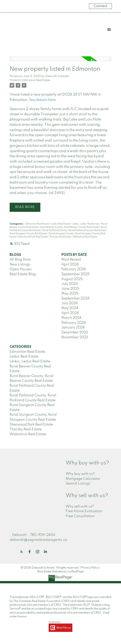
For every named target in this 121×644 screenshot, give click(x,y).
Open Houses (21, 269)
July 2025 (70, 284)
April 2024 (70, 313)
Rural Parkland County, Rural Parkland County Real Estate (74, 230)
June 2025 (70, 289)
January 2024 (73, 328)
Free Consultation (80, 516)
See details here (42, 100)
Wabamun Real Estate (85, 237)
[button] (22, 552)
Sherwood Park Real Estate (33, 237)
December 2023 (75, 332)
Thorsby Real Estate (61, 237)
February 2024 (74, 323)
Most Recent (71, 260)
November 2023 (75, 337)
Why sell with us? (80, 507)
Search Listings (78, 484)
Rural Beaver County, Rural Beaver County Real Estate (70, 227)
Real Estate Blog (23, 274)
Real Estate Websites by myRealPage (61, 572)
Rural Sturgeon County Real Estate (29, 234)
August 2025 (72, 279)
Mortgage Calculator (83, 479)
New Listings (20, 265)
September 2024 (75, 298)
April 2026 (70, 265)
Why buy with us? (80, 474)
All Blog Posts (20, 260)
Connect (100, 6)
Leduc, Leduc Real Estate (86, 224)
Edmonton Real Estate (36, 80)
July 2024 (69, 303)
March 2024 (71, 318)
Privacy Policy (90, 568)
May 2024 (70, 308)
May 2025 (70, 294)
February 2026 (74, 269)
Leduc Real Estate (61, 224)
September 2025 (75, 274)
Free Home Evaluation (84, 511)
